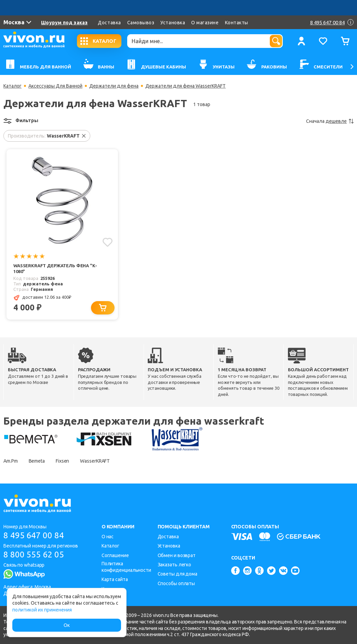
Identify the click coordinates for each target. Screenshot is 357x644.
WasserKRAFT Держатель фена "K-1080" (55, 268)
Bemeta (37, 461)
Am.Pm (11, 461)
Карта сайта (115, 579)
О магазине (205, 23)
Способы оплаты (176, 583)
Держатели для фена (114, 86)
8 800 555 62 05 (34, 555)
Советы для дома (178, 574)
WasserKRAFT (95, 461)
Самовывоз (141, 23)
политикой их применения (42, 610)
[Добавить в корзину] (103, 308)
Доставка (109, 23)
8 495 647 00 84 (34, 535)
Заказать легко (175, 565)
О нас (108, 537)
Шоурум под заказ (64, 23)
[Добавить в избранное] (108, 242)
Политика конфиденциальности (126, 567)
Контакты (237, 23)
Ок (67, 625)
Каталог (12, 86)
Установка (173, 23)
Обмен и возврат (177, 555)
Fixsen (62, 461)
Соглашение (115, 555)
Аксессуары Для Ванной (55, 86)
